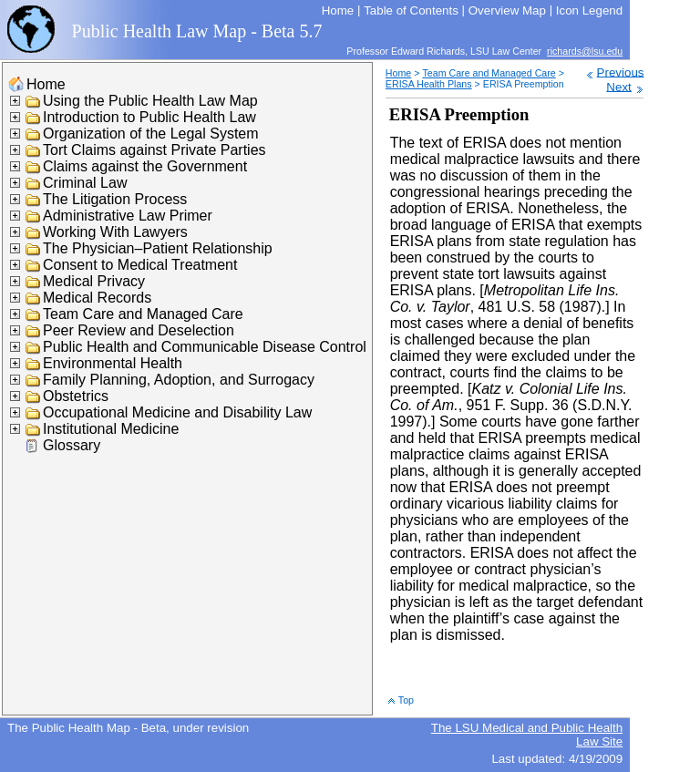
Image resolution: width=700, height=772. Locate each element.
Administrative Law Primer (128, 216)
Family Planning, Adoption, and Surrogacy (179, 380)
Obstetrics (76, 396)
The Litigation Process (115, 199)
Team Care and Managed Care (143, 314)
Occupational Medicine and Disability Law (177, 412)
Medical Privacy (94, 281)
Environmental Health (113, 363)
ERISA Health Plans (429, 84)
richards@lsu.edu (585, 51)
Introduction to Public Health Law (149, 117)
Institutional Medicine (111, 429)
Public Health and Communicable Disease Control (205, 347)
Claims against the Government (145, 166)
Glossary (72, 445)
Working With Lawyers (115, 232)
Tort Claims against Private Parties (154, 150)
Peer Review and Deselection (139, 330)
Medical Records (97, 298)
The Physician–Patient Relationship (158, 248)
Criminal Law (85, 183)
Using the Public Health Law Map (150, 101)
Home (46, 84)
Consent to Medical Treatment (140, 265)
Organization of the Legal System (151, 134)
